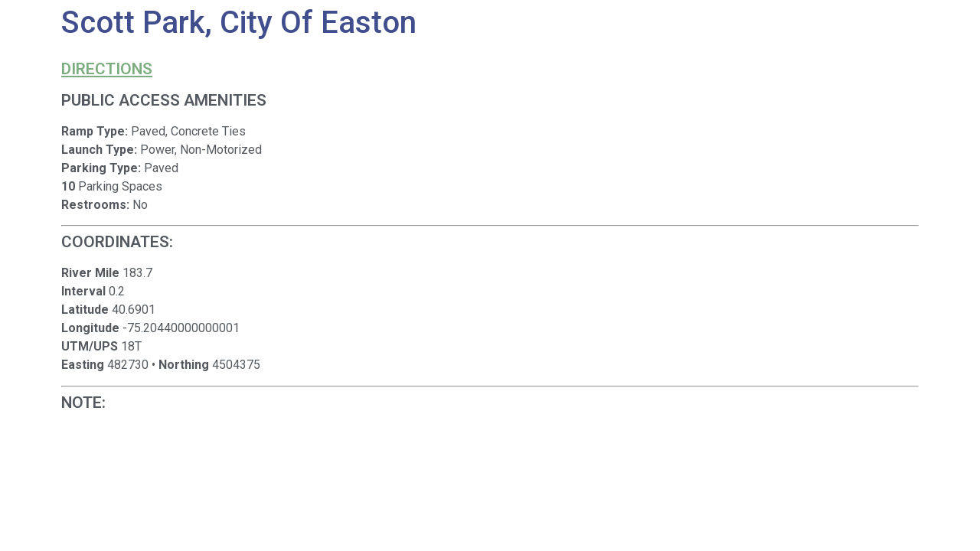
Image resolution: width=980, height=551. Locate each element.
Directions (107, 69)
